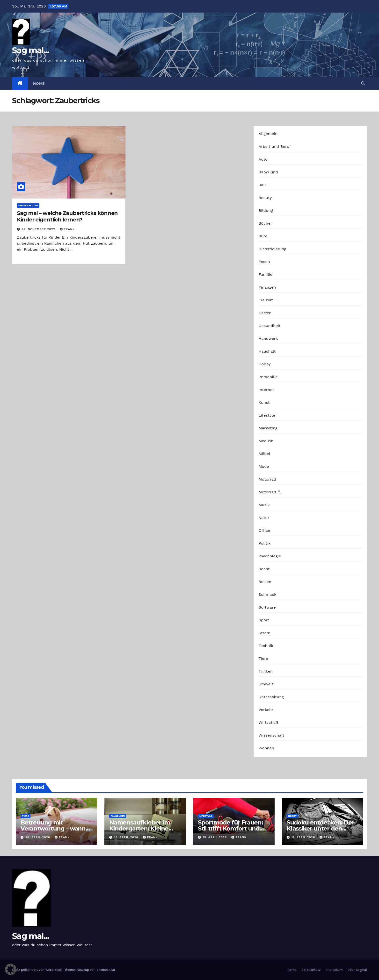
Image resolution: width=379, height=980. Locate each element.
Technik (266, 646)
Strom (265, 633)
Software (267, 607)
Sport (264, 620)
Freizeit (266, 300)
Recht (264, 569)
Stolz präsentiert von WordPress (37, 970)
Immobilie (268, 377)
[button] (363, 83)
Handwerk (268, 338)
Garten (265, 313)
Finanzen (267, 287)
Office (264, 530)
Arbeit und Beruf (275, 146)
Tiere (263, 658)
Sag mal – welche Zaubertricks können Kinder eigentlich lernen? (67, 216)
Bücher (265, 223)
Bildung (266, 210)
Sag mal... (30, 50)
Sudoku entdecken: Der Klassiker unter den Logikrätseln (321, 828)
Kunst (264, 402)
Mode (264, 466)
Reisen (265, 582)
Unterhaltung (28, 205)
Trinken (266, 671)
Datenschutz (311, 970)
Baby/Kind (268, 172)
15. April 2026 (215, 837)
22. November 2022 (39, 229)
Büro (263, 236)
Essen (264, 262)
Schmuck (268, 594)
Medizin (266, 441)
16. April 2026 (127, 837)
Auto (263, 159)
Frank (67, 229)
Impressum (334, 970)
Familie (266, 274)
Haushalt (267, 351)
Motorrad (267, 479)
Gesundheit (270, 326)
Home (39, 84)
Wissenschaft (272, 735)
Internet (266, 390)
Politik (265, 543)
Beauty (265, 198)
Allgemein (268, 134)
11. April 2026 (304, 837)
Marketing (268, 428)
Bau (262, 185)
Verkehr (266, 710)
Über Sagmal (357, 970)
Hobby (265, 364)
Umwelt (266, 684)
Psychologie (270, 556)
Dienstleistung (273, 249)
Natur (264, 518)
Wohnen (266, 748)
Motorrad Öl (270, 492)
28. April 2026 (38, 837)
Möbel (264, 454)
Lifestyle (267, 415)
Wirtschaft (269, 722)
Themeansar (106, 970)
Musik (264, 505)
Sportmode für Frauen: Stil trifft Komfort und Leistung (230, 828)
